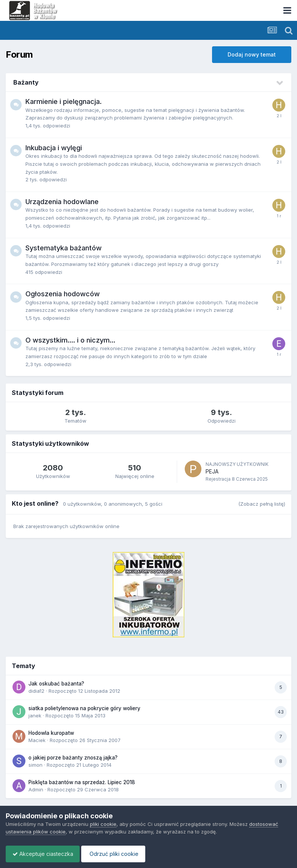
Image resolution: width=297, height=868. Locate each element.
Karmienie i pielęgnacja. (64, 101)
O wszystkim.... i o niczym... (70, 340)
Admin (36, 789)
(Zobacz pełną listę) (262, 504)
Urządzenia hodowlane (62, 202)
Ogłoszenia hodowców (63, 294)
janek (35, 715)
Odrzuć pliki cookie (117, 854)
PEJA (212, 471)
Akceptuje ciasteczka (44, 854)
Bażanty (26, 82)
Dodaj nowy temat (252, 54)
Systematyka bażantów (64, 248)
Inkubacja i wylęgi (54, 148)
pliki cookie (103, 824)
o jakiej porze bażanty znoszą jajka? (73, 758)
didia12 (36, 691)
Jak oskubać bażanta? (56, 684)
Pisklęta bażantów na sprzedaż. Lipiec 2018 (82, 782)
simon (35, 765)
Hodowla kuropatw (51, 733)
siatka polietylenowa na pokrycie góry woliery (84, 708)
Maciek (37, 740)
